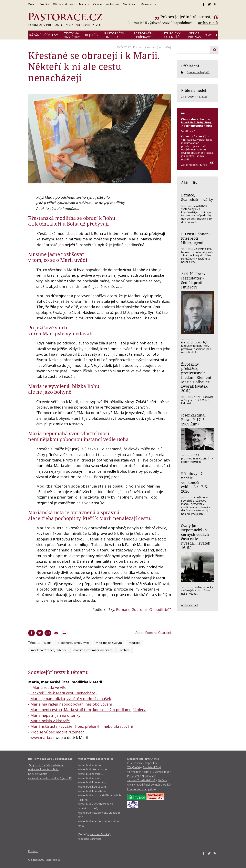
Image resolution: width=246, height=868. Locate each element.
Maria (48, 643)
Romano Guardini (145, 47)
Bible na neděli (194, 90)
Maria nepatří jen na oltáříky (55, 715)
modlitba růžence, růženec (49, 650)
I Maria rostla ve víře (48, 687)
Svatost (125, 650)
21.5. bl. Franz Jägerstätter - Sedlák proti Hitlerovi (193, 280)
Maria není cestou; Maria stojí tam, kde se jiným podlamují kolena (88, 710)
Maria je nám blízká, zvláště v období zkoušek (71, 699)
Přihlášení (190, 66)
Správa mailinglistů (198, 72)
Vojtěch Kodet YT (143, 772)
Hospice (138, 763)
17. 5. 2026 (201, 96)
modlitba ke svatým (109, 643)
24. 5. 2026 (187, 96)
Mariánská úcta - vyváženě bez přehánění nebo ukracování (82, 726)
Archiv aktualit (189, 605)
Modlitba (135, 643)
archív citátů (208, 23)
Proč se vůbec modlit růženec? (57, 732)
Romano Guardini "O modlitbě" (143, 609)
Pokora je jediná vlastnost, (186, 17)
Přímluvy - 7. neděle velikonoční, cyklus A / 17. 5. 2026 (194, 482)
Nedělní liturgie (198, 165)
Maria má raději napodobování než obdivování (71, 704)
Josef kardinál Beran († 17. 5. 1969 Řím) (193, 419)
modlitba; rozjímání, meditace (93, 650)
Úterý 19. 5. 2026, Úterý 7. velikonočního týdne (197, 124)
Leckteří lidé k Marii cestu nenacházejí (64, 693)
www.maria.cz (42, 738)
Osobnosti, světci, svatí (74, 643)
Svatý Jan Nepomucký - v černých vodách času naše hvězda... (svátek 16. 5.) (196, 537)
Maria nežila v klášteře (50, 721)
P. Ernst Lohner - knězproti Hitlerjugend (196, 238)
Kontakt (33, 851)
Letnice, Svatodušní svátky (197, 197)
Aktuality (189, 183)
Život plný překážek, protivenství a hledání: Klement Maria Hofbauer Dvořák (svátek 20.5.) (196, 377)
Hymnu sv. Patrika (98, 834)
